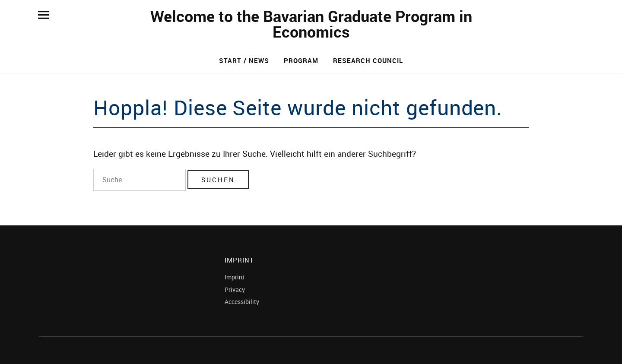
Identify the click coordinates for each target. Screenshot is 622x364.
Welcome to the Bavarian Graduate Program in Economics (311, 24)
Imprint (235, 277)
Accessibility (242, 302)
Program (301, 60)
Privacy (235, 290)
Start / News (244, 60)
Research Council (368, 60)
